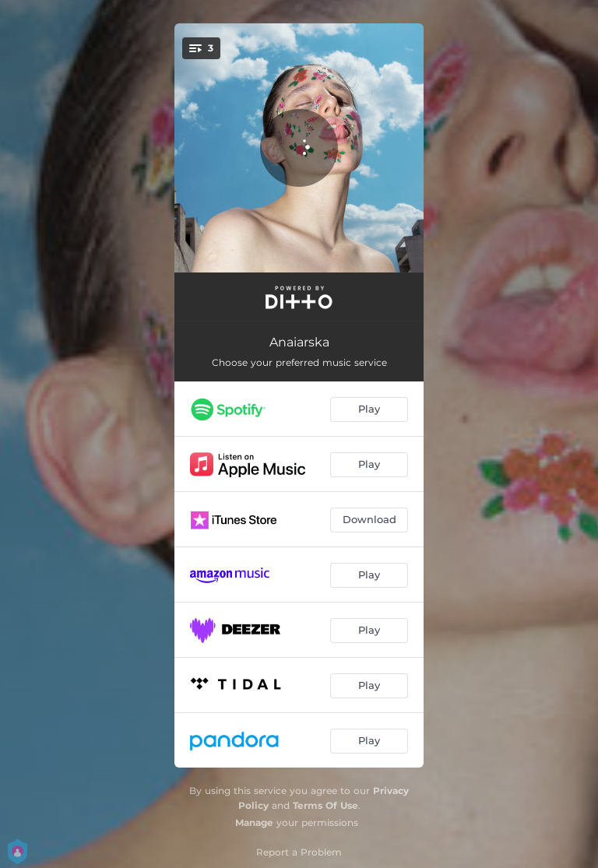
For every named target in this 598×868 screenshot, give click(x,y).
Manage (254, 822)
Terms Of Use (325, 805)
